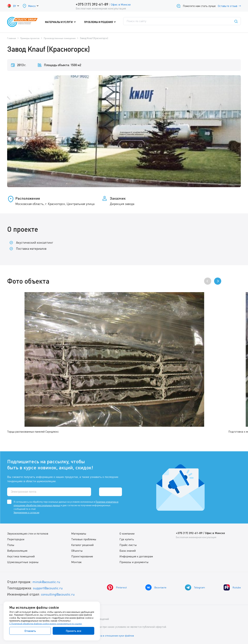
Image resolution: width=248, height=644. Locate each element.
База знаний (127, 550)
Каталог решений (82, 545)
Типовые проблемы (84, 539)
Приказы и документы (134, 562)
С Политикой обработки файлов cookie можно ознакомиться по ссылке (46, 624)
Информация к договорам (136, 556)
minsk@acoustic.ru (47, 582)
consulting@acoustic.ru (59, 594)
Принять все (74, 631)
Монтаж (76, 562)
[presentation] (208, 281)
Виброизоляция (17, 550)
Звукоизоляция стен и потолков (28, 533)
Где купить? (157, 22)
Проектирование (82, 556)
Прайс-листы (128, 545)
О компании (127, 533)
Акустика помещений (21, 556)
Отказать (30, 631)
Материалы (79, 533)
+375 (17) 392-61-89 (92, 4)
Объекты (77, 550)
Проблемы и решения (103, 22)
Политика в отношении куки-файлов (116, 635)
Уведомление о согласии (26, 512)
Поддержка (133, 22)
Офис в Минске (120, 4)
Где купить (126, 539)
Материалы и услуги (66, 22)
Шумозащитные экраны (23, 562)
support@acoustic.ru (49, 588)
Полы (11, 545)
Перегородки (16, 539)
